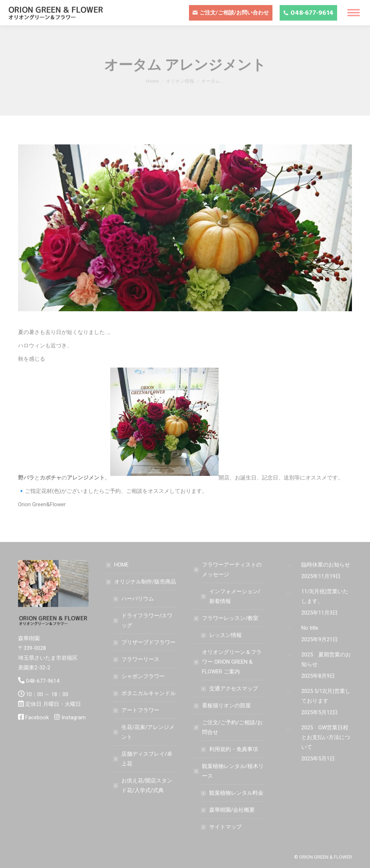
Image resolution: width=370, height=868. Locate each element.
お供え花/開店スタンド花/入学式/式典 (147, 785)
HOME (121, 565)
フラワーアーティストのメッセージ (228, 570)
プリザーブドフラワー (149, 642)
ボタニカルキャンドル (149, 693)
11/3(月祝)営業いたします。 (325, 596)
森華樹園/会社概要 (232, 810)
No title (310, 628)
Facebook (37, 717)
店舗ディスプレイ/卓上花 (147, 759)
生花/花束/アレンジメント (148, 732)
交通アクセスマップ (234, 689)
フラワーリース (140, 659)
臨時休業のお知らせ (326, 565)
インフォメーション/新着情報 (235, 596)
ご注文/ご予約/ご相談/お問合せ (229, 727)
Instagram (74, 717)
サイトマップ (225, 827)
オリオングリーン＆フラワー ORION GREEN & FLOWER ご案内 (228, 662)
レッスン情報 (225, 635)
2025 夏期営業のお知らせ (326, 659)
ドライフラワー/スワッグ (147, 620)
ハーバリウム (138, 599)
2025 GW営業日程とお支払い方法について (326, 737)
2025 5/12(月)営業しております (326, 696)
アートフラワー (140, 710)
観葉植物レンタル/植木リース (229, 771)
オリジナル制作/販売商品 (141, 582)
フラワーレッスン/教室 (227, 618)
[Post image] (289, 567)
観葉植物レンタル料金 (236, 793)
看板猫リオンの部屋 (226, 706)
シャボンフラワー (143, 676)
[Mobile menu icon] (354, 13)
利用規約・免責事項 (234, 749)
